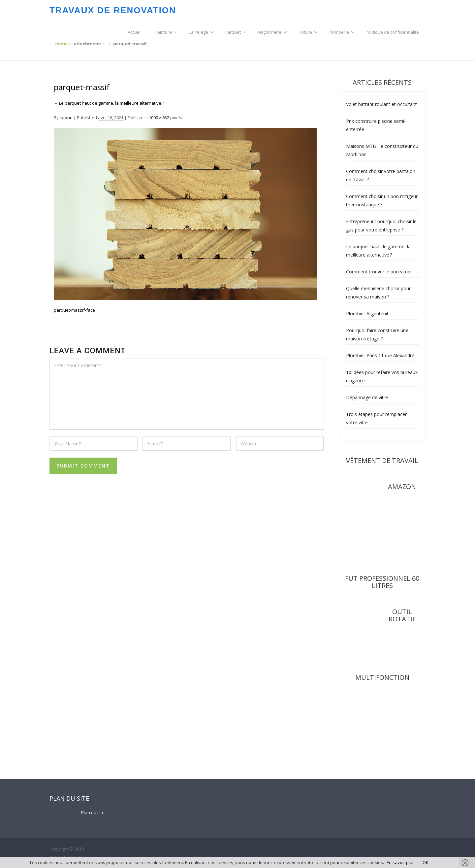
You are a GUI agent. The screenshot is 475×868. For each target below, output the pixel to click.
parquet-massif (82, 87)
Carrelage (198, 32)
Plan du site (93, 813)
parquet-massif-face (74, 310)
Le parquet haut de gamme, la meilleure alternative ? (109, 103)
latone (66, 118)
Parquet (233, 32)
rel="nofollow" (398, 535)
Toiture (305, 32)
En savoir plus (401, 862)
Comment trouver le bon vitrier (379, 272)
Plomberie (339, 32)
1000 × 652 (159, 118)
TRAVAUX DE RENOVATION (113, 10)
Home (61, 44)
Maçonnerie (269, 32)
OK (426, 862)
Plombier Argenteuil (367, 313)
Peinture (163, 32)
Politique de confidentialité (392, 32)
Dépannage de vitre (367, 397)
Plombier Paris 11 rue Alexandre (380, 355)
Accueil (135, 32)
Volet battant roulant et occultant (381, 104)
